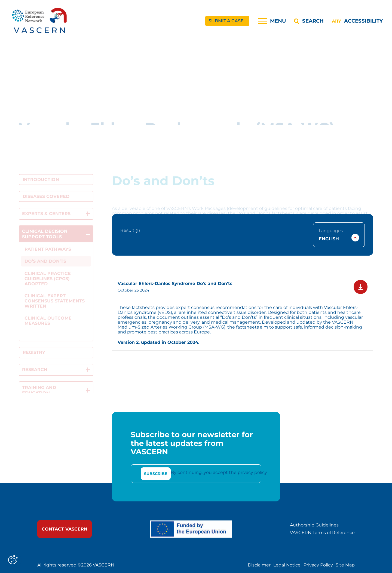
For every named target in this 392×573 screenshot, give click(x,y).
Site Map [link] (345, 565)
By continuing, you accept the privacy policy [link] (219, 472)
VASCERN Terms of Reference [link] (322, 533)
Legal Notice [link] (287, 565)
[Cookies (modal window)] (13, 560)
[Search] (309, 21)
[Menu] (272, 21)
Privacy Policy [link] (318, 565)
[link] (40, 21)
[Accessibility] (357, 21)
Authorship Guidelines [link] (314, 525)
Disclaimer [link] (259, 565)
